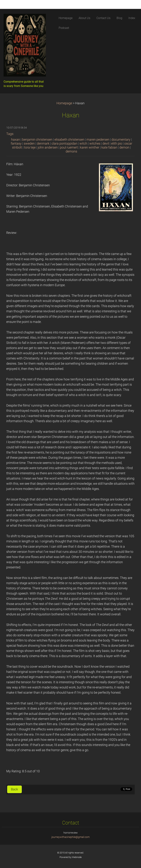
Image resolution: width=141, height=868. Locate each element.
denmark (43, 144)
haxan (16, 140)
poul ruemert (69, 147)
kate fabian (109, 147)
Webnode (77, 857)
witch (83, 144)
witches (95, 144)
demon (124, 147)
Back (14, 789)
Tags (10, 134)
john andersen (48, 147)
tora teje (30, 147)
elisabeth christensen (69, 140)
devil (106, 144)
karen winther (90, 147)
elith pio (117, 144)
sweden (29, 144)
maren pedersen (98, 140)
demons (71, 151)
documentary (121, 140)
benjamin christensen (37, 140)
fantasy (16, 144)
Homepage (64, 103)
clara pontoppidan (64, 144)
